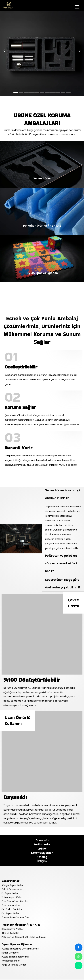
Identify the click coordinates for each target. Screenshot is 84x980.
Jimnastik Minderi (11, 961)
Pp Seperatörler (10, 893)
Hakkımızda (42, 844)
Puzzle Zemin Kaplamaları (15, 957)
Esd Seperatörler (10, 913)
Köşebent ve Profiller (13, 929)
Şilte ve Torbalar (10, 933)
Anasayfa (42, 840)
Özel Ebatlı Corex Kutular (15, 901)
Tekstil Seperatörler (12, 889)
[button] (16, 93)
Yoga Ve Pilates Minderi (14, 965)
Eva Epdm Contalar (12, 909)
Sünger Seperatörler (12, 885)
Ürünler (42, 849)
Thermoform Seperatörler (16, 917)
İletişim (42, 861)
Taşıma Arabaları (11, 905)
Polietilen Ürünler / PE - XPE (21, 925)
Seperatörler (10, 881)
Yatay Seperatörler (12, 897)
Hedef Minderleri (10, 953)
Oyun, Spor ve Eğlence (17, 944)
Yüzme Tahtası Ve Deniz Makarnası (20, 949)
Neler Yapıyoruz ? (42, 853)
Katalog (42, 857)
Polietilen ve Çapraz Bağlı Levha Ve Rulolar (24, 937)
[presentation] (4, 50)
